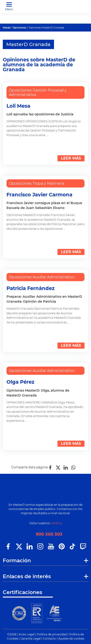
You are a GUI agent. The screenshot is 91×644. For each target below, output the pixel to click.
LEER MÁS (71, 158)
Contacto (49, 639)
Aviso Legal (27, 634)
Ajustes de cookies (71, 639)
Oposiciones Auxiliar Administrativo (42, 277)
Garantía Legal (30, 639)
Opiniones (19, 28)
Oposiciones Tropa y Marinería (37, 183)
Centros (56, 523)
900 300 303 (49, 534)
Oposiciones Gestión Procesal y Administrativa (38, 92)
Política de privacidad (52, 634)
